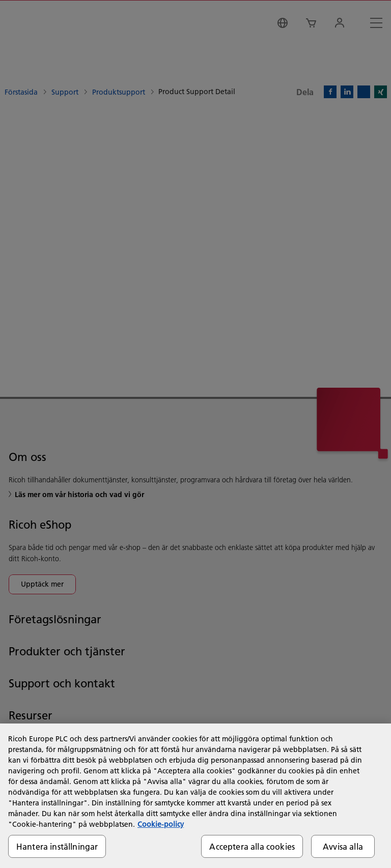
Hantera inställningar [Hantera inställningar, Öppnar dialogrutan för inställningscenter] (57, 846)
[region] (195, 796)
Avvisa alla (343, 846)
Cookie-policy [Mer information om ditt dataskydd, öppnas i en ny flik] (161, 824)
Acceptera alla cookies (252, 846)
